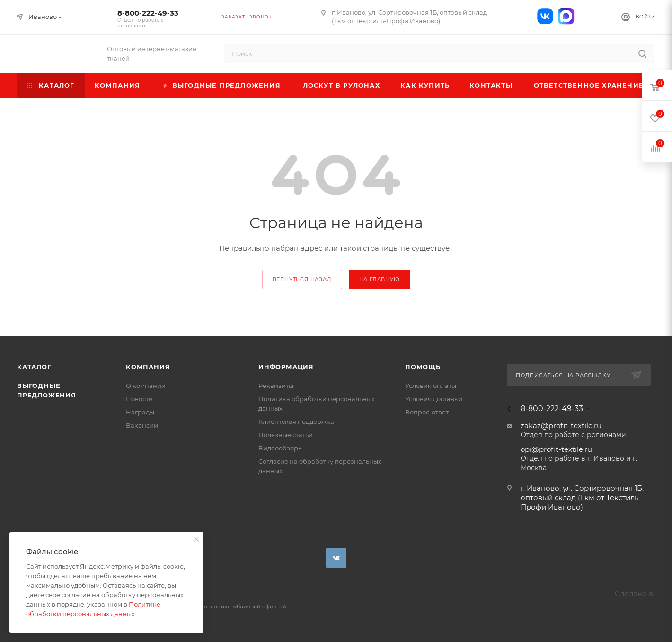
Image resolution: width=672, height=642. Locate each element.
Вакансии (142, 425)
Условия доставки (434, 399)
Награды (140, 412)
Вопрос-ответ (427, 412)
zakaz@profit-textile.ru (561, 426)
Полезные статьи (286, 435)
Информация (286, 367)
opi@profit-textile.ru (556, 449)
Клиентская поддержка (296, 422)
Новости (139, 399)
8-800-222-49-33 (148, 19)
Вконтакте (336, 558)
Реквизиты (276, 386)
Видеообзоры (281, 448)
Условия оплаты (431, 386)
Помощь (423, 367)
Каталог (34, 367)
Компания (148, 367)
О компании (146, 386)
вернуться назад (302, 279)
